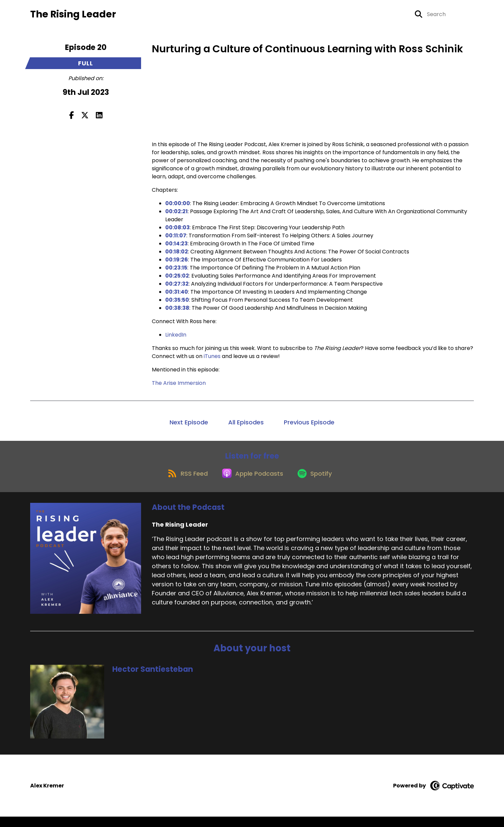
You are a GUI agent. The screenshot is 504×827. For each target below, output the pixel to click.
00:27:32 (177, 288)
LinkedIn (176, 339)
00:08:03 (177, 232)
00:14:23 (176, 248)
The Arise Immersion (179, 387)
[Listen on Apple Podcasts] (252, 483)
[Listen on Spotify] (317, 483)
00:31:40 (177, 296)
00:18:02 (177, 256)
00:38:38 (177, 312)
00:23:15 (176, 272)
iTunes (212, 361)
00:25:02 (177, 280)
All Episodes (246, 427)
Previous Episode (309, 427)
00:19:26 (177, 264)
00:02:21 (176, 216)
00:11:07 (176, 240)
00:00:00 (178, 208)
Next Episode (189, 427)
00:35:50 (177, 304)
